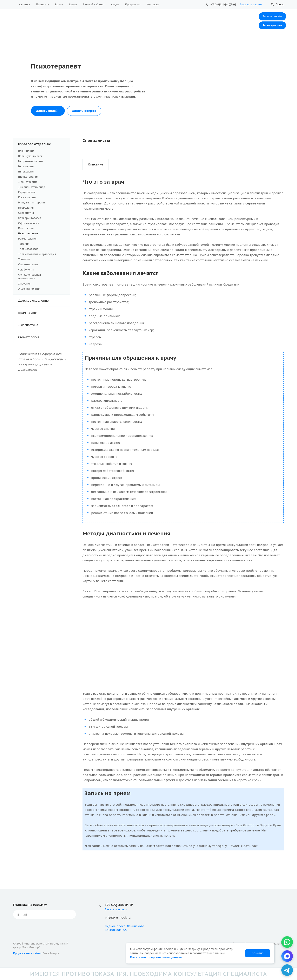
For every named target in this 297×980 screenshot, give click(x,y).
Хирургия (24, 284)
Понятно (258, 953)
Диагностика (44, 325)
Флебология (26, 270)
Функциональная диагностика (42, 277)
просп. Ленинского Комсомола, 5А (124, 928)
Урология (24, 259)
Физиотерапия (28, 264)
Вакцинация (42, 151)
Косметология (42, 197)
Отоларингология (30, 218)
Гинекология (42, 172)
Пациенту (42, 4)
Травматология (28, 249)
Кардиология (27, 192)
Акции (115, 4)
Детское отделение (44, 301)
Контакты (153, 4)
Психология (42, 228)
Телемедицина (272, 25)
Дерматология (42, 182)
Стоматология (44, 337)
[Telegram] (287, 970)
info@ (109, 918)
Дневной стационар (32, 187)
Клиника (24, 4)
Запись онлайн (272, 16)
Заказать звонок (251, 4)
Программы (133, 4)
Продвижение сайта (27, 953)
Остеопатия (26, 213)
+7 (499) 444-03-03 (223, 5)
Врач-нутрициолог (42, 156)
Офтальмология (29, 223)
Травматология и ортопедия (37, 254)
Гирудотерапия (28, 177)
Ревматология (27, 239)
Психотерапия (28, 233)
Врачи (59, 4)
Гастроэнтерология (31, 161)
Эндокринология (29, 289)
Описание (95, 164)
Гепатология (26, 166)
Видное (110, 926)
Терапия (42, 244)
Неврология (26, 208)
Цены (73, 4)
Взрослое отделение (44, 144)
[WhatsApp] (287, 942)
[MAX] (287, 956)
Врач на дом (44, 313)
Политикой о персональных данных (156, 957)
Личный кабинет (94, 4)
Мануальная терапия (32, 202)
